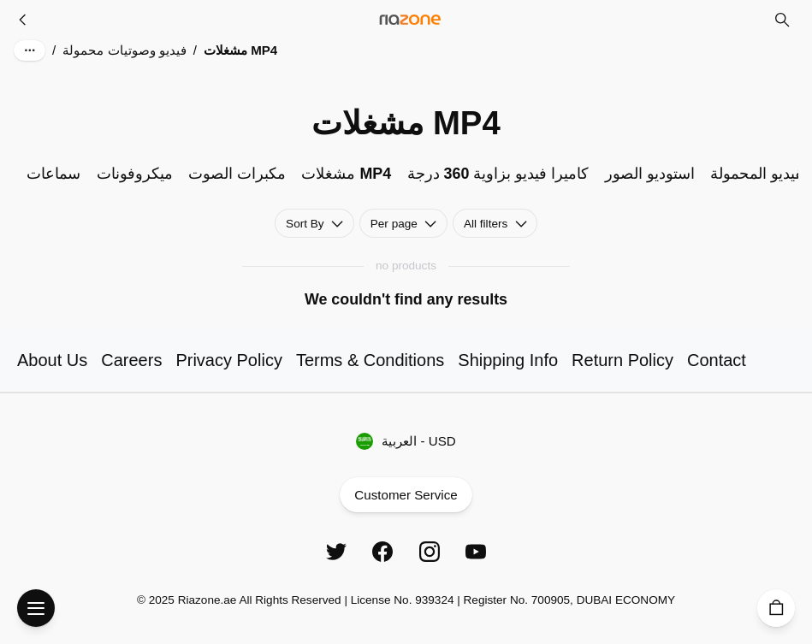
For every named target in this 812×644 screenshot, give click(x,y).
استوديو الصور (650, 174)
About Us (52, 360)
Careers (131, 360)
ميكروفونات (135, 174)
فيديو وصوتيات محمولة (124, 50)
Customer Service (406, 495)
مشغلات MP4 (346, 174)
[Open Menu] (36, 608)
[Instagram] (430, 552)
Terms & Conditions (370, 360)
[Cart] (776, 608)
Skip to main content (82, 34)
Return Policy (622, 360)
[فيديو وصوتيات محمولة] (23, 20)
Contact (717, 360)
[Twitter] (336, 552)
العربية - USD (406, 442)
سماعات (53, 174)
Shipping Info (508, 360)
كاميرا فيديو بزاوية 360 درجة (498, 174)
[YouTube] (476, 552)
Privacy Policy (228, 360)
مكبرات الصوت (237, 174)
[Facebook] (382, 552)
